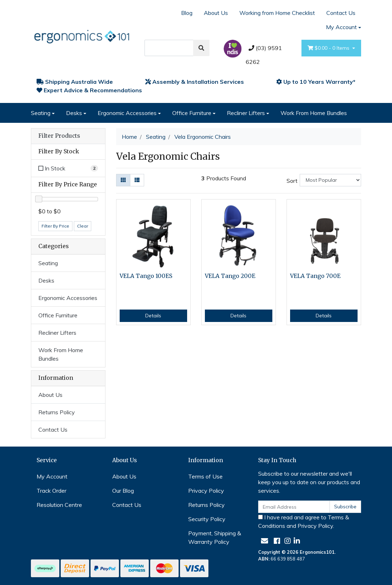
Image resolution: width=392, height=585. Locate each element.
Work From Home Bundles (314, 113)
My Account (52, 476)
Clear (83, 226)
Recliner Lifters (246, 113)
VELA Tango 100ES (146, 276)
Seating (41, 113)
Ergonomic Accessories (127, 113)
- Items (329, 48)
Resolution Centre (59, 505)
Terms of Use (205, 476)
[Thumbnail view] (123, 180)
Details (153, 316)
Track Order (51, 491)
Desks (74, 113)
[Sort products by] (330, 180)
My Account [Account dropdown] (341, 27)
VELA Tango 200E (230, 276)
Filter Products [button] (59, 136)
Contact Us (341, 13)
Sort (292, 181)
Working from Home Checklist (277, 13)
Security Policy (207, 519)
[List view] (137, 180)
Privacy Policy (206, 491)
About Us (216, 13)
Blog (187, 13)
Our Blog (123, 491)
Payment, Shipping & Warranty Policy (215, 537)
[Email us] (265, 541)
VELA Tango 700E (315, 276)
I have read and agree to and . (304, 521)
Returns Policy (57, 412)
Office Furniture (192, 113)
